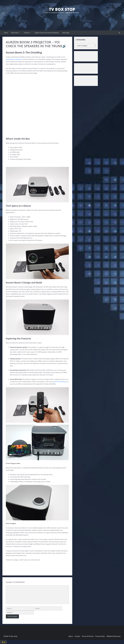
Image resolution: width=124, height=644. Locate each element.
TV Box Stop (62, 9)
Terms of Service (88, 636)
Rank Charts (17, 33)
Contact (77, 636)
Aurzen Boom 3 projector (14, 59)
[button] (119, 33)
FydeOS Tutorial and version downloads (47, 33)
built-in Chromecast (60, 382)
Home (6, 33)
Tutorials (29, 33)
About (71, 636)
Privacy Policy (100, 636)
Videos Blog (66, 33)
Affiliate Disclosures (114, 636)
